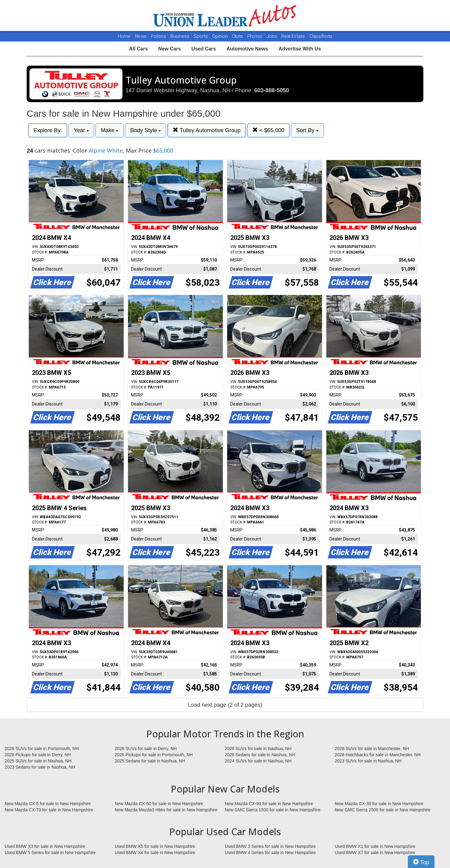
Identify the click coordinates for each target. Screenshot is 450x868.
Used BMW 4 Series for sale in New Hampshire (270, 853)
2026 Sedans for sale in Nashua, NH (260, 755)
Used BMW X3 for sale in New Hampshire (45, 846)
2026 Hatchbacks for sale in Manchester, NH (378, 755)
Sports (201, 36)
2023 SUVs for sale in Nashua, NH (368, 761)
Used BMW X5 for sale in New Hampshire (155, 846)
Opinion (221, 36)
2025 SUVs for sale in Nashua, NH (38, 761)
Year (81, 130)
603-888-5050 (272, 90)
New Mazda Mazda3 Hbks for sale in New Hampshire (166, 810)
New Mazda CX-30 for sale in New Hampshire (379, 804)
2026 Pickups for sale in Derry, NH (38, 755)
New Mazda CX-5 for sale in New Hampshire (48, 804)
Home (124, 36)
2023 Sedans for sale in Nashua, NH (40, 767)
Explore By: (48, 130)
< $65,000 (268, 130)
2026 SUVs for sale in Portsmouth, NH (42, 749)
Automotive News (247, 49)
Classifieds (321, 36)
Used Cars (204, 49)
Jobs (272, 36)
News (141, 36)
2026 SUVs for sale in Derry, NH (146, 749)
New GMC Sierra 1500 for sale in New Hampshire (273, 810)
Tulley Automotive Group (207, 130)
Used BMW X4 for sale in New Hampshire (155, 853)
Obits (238, 36)
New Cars (170, 49)
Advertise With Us (300, 49)
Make (110, 130)
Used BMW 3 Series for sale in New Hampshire (270, 846)
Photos (255, 36)
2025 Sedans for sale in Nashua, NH (150, 761)
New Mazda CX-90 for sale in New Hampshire (269, 804)
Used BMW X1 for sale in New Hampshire (375, 846)
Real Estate (294, 36)
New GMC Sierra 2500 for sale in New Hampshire (383, 810)
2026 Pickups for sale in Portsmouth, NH (154, 755)
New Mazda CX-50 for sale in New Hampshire (159, 804)
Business (181, 36)
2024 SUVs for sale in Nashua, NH (258, 761)
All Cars (138, 49)
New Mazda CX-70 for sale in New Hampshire (49, 810)
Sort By (307, 130)
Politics (159, 36)
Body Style (146, 130)
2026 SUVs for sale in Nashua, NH (258, 749)
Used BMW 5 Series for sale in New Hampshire (50, 853)
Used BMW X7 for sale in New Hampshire (375, 853)
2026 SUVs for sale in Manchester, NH (372, 749)
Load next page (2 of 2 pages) (225, 705)
